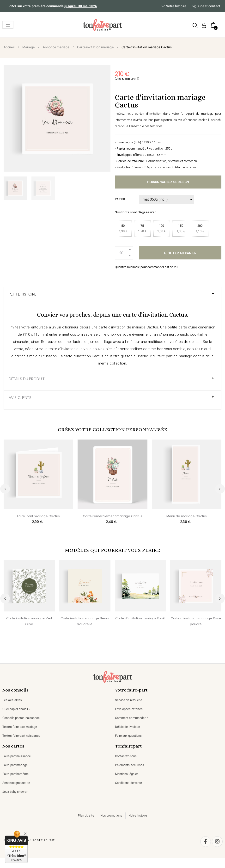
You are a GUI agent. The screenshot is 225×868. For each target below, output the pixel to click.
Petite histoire (23, 294)
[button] (195, 25)
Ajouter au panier (180, 253)
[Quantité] (121, 253)
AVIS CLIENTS (20, 398)
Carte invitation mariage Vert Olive (29, 621)
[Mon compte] (203, 25)
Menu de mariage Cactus (187, 516)
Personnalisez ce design (168, 182)
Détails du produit (27, 379)
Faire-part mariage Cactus (38, 516)
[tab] (112, 297)
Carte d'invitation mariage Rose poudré (196, 621)
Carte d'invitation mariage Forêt (140, 618)
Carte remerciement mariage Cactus (112, 516)
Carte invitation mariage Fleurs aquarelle (85, 621)
